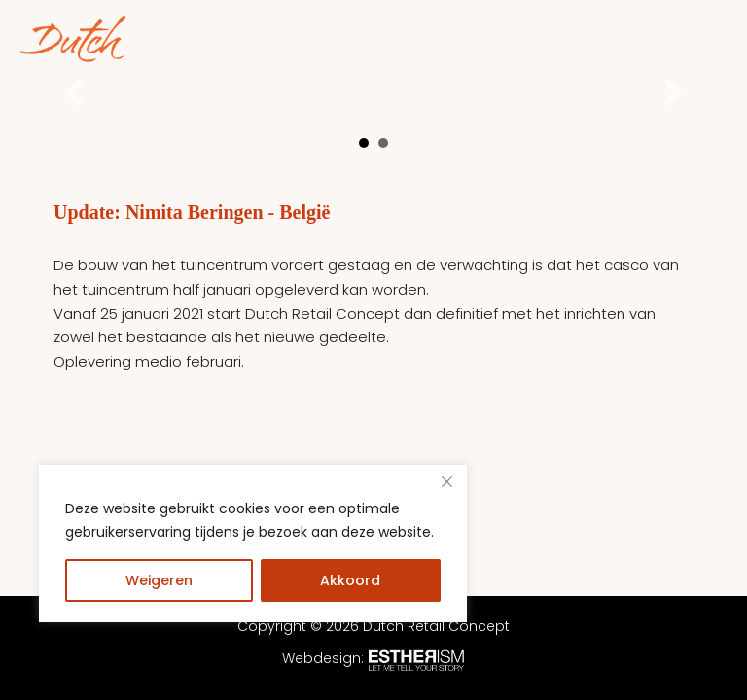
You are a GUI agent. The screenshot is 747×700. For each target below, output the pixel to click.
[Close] (446, 481)
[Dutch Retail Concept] (117, 39)
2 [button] (383, 143)
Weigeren (159, 580)
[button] (74, 92)
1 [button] (364, 143)
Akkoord (350, 580)
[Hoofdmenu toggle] (708, 39)
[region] (253, 563)
